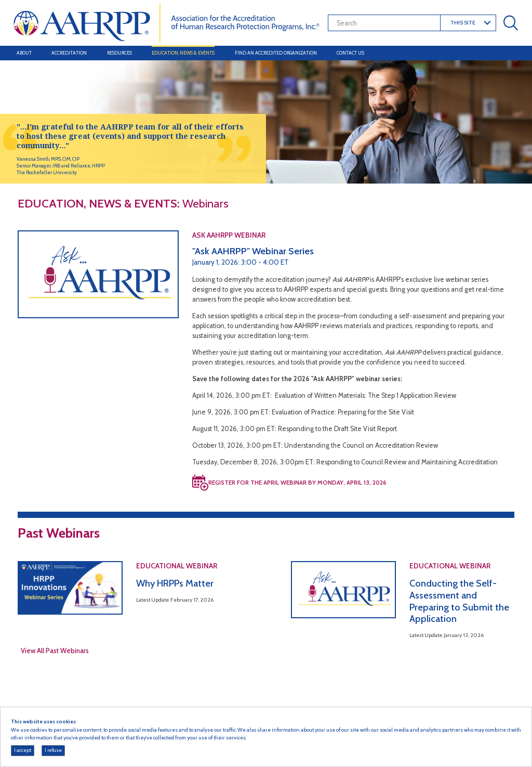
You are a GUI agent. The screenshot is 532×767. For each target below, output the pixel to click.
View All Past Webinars (55, 651)
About (24, 53)
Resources (119, 53)
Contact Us (350, 53)
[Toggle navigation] (509, 53)
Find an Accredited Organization (276, 53)
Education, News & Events (183, 53)
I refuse (53, 750)
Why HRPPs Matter (175, 583)
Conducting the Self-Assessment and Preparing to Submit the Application (459, 601)
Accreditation (69, 53)
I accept (23, 750)
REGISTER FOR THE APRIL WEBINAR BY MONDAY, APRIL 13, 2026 (297, 483)
